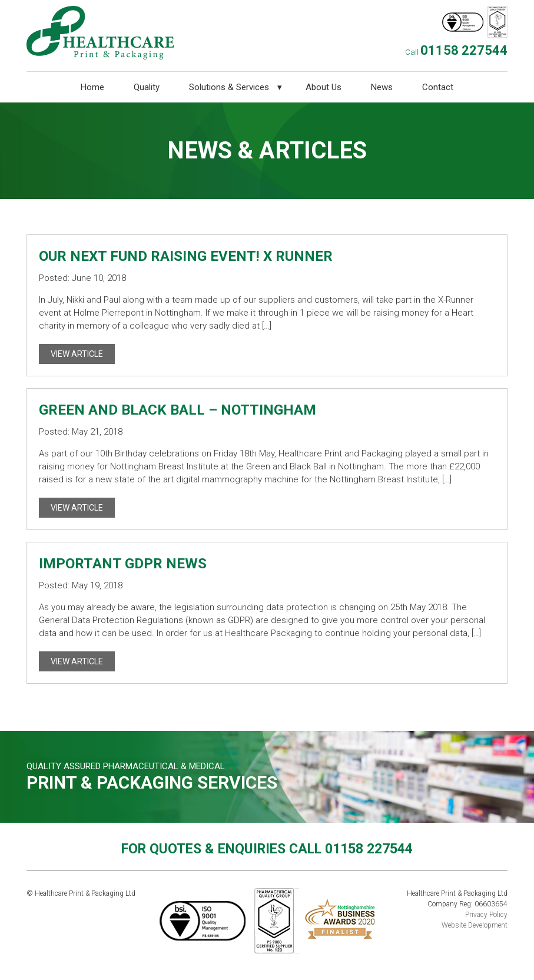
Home (92, 87)
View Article (77, 354)
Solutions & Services (229, 87)
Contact (438, 87)
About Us (324, 87)
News (382, 87)
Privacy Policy (486, 915)
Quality (147, 87)
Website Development (475, 925)
